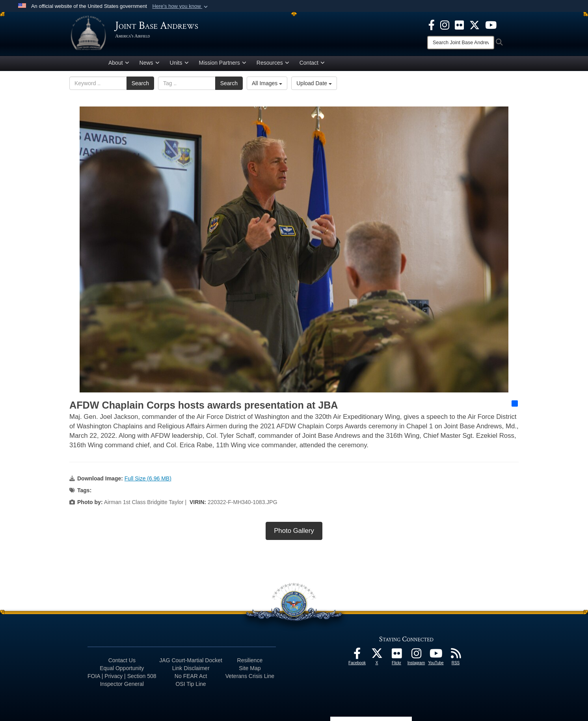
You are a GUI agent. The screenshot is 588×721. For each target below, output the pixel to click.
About (119, 64)
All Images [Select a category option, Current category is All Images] (267, 85)
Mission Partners (223, 64)
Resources (273, 64)
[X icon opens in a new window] (474, 24)
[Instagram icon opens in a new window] (445, 24)
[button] (181, 6)
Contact (312, 64)
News (150, 64)
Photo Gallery (294, 532)
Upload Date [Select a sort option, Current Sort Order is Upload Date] (314, 85)
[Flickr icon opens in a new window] (459, 24)
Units (179, 64)
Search (140, 85)
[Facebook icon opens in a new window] (432, 24)
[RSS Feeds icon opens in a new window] (456, 657)
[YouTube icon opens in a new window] (491, 24)
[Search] (461, 43)
